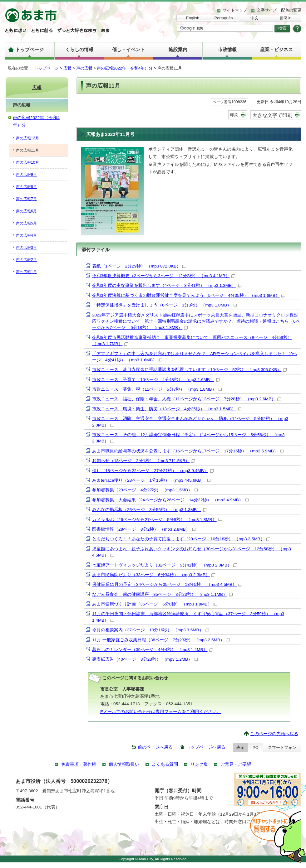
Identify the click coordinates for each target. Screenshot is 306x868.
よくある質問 (165, 764)
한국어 (286, 18)
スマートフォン (282, 747)
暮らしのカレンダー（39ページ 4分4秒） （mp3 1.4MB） (153, 650)
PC (255, 747)
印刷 (234, 115)
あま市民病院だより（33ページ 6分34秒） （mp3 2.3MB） (154, 575)
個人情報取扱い (124, 764)
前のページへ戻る (155, 747)
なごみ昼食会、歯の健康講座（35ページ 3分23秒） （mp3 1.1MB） (162, 594)
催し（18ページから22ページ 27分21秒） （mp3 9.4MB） (153, 471)
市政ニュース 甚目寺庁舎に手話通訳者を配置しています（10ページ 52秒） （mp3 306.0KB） (189, 370)
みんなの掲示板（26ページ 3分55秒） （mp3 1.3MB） (149, 510)
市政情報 (227, 49)
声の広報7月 (26, 199)
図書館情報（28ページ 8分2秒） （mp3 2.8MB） (144, 529)
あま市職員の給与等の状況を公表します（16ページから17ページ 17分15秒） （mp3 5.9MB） (188, 451)
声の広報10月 (27, 162)
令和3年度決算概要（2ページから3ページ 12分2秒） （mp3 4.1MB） (164, 276)
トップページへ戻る (206, 747)
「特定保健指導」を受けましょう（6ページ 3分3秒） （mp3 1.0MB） (164, 305)
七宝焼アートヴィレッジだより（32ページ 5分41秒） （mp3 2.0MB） (165, 565)
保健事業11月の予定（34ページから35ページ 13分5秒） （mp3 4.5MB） (167, 584)
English (193, 18)
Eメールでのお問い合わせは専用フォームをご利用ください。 (161, 712)
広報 (67, 68)
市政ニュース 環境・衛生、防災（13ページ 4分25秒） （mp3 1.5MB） (167, 409)
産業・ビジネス (276, 49)
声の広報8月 (26, 187)
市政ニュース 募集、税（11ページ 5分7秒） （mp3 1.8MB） (157, 389)
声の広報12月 (27, 138)
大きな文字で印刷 (272, 115)
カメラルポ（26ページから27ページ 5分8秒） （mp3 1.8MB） (157, 520)
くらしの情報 (79, 49)
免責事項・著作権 (79, 764)
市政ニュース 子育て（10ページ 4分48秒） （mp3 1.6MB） (156, 380)
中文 (254, 18)
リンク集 (199, 764)
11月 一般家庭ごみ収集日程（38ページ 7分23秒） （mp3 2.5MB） (161, 640)
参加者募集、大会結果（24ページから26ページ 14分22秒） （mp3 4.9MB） (170, 500)
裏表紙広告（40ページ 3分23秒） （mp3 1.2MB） (145, 659)
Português (224, 18)
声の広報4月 (26, 235)
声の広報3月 (26, 248)
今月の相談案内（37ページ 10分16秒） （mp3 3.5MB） (151, 630)
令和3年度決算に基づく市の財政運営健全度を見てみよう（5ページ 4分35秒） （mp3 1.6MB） (189, 295)
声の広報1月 (26, 272)
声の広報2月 (26, 260)
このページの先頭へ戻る (274, 734)
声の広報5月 (26, 223)
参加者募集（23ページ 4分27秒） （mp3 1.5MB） (145, 490)
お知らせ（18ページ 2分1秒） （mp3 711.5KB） (143, 461)
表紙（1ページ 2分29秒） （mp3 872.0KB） (139, 266)
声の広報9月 (26, 175)
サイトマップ (235, 10)
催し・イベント (128, 49)
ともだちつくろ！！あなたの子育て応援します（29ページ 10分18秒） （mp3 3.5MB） (181, 539)
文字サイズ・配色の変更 (279, 10)
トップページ (30, 49)
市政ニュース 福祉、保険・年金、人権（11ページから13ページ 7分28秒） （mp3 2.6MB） (187, 399)
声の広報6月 (26, 211)
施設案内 (178, 49)
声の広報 (84, 68)
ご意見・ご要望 (236, 764)
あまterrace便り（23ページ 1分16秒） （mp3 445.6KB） (151, 480)
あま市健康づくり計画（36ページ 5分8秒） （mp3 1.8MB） (155, 604)
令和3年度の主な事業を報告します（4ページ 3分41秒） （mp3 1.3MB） (167, 285)
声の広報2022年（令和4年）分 (125, 68)
